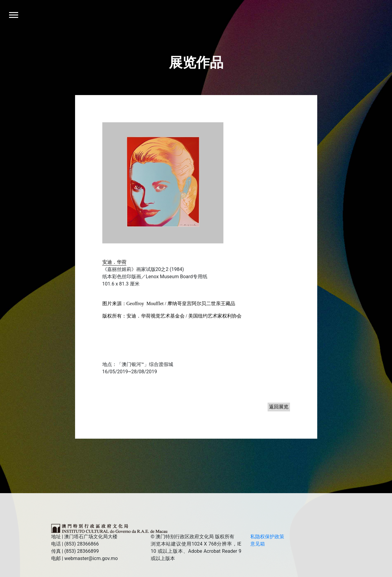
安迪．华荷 (114, 262)
